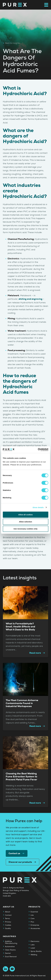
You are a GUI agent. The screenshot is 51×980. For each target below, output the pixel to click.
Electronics (35, 941)
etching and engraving (30, 299)
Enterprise (35, 925)
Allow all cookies (25, 515)
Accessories (35, 928)
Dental (8, 953)
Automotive (10, 947)
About (8, 912)
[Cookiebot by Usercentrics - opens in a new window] (38, 450)
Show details (38, 507)
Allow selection (25, 522)
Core (32, 919)
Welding (34, 955)
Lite (32, 915)
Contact (8, 915)
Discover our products (23, 862)
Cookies (8, 925)
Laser (33, 948)
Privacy (8, 922)
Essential (34, 912)
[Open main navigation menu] (46, 5)
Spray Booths (36, 951)
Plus (32, 922)
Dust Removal (11, 957)
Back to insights (11, 43)
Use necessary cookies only (25, 529)
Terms (7, 919)
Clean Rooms (10, 950)
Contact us (17, 853)
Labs (33, 945)
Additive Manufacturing (11, 942)
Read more (37, 653)
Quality (8, 928)
